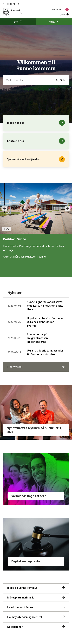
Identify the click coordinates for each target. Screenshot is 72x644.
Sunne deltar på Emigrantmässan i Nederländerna (28, 338)
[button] (5, 208)
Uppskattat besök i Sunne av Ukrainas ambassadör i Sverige (35, 322)
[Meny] (54, 22)
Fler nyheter (15, 367)
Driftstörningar (60, 10)
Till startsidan (11, 4)
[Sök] (18, 22)
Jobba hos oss (36, 123)
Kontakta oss (36, 141)
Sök (63, 80)
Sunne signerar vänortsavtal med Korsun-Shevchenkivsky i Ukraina (36, 306)
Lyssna (64, 14)
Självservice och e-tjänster (36, 159)
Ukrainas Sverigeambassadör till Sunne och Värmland (35, 352)
